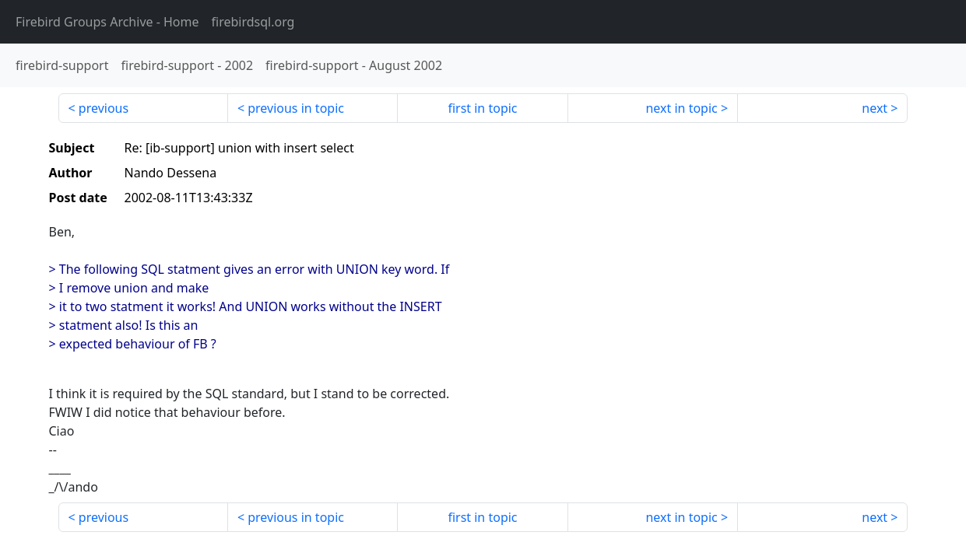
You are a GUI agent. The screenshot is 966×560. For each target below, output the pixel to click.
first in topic (482, 108)
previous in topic (296, 108)
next (875, 108)
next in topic (681, 108)
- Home (107, 22)
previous (104, 108)
